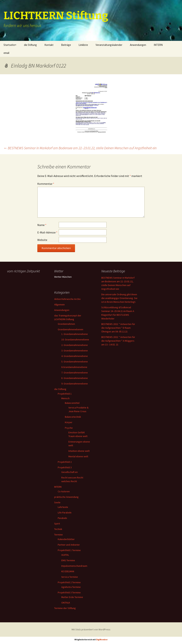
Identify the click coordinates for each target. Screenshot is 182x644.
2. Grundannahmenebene (75, 345)
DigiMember (102, 640)
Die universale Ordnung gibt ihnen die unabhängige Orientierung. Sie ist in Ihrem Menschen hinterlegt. (119, 298)
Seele (57, 502)
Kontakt (49, 45)
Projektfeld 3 (65, 467)
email (6, 53)
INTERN (158, 45)
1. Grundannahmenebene (75, 334)
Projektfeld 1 (65, 394)
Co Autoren (64, 491)
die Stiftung (30, 45)
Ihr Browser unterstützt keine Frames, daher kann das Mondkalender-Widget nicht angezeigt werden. (25, 288)
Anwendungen (138, 45)
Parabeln (62, 518)
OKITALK (66, 603)
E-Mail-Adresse (47, 232)
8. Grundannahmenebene (75, 378)
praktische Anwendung (66, 497)
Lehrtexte (63, 507)
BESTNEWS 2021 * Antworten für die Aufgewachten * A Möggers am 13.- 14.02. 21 (118, 341)
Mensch (65, 398)
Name (42, 225)
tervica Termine (70, 577)
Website (42, 240)
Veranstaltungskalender (109, 45)
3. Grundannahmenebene (75, 351)
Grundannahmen (66, 324)
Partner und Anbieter (69, 545)
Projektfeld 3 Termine (69, 592)
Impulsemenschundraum (74, 566)
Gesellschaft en (69, 472)
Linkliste (83, 45)
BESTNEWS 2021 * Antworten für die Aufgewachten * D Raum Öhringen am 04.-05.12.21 (118, 328)
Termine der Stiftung (65, 608)
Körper (69, 422)
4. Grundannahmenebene (75, 356)
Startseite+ (10, 45)
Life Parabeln (65, 513)
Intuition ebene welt (79, 451)
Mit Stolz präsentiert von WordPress (91, 629)
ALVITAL (65, 555)
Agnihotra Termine (71, 587)
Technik (58, 529)
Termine (58, 535)
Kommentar (46, 184)
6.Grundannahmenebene (74, 367)
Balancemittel (72, 403)
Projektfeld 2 (65, 462)
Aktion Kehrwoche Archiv (67, 299)
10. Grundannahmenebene (75, 339)
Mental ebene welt (78, 456)
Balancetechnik (73, 417)
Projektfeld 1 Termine (69, 550)
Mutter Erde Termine (72, 597)
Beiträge (66, 45)
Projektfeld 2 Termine (69, 582)
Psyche (69, 428)
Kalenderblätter (66, 539)
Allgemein (59, 305)
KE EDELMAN (68, 571)
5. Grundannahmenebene (75, 362)
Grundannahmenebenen (70, 329)
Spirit (57, 524)
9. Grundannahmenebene (75, 384)
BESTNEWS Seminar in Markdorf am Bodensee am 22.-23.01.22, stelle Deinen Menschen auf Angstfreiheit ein (80, 148)
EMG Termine (68, 560)
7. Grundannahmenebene (75, 373)
